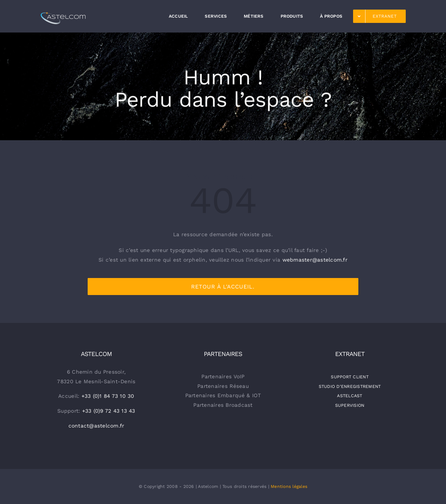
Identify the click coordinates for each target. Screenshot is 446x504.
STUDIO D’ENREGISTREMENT (350, 386)
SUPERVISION (350, 405)
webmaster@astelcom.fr (315, 260)
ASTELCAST (350, 396)
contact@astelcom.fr (96, 426)
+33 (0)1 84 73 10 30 (108, 396)
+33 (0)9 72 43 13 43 (109, 411)
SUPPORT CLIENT (350, 377)
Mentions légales (289, 486)
